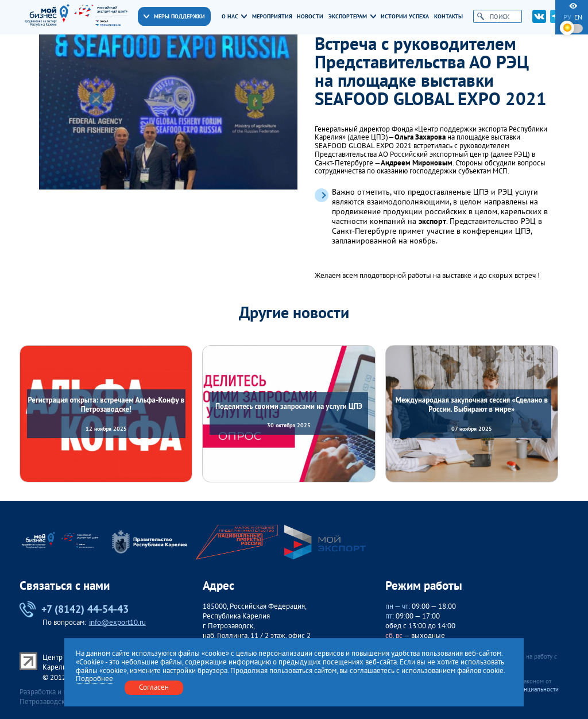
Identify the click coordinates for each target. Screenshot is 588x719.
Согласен (154, 687)
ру (567, 17)
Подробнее (94, 679)
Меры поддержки (174, 16)
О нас (235, 16)
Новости (310, 16)
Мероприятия (272, 16)
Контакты (448, 16)
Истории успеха (405, 16)
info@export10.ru (117, 622)
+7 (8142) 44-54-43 (74, 609)
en (578, 17)
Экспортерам (352, 16)
